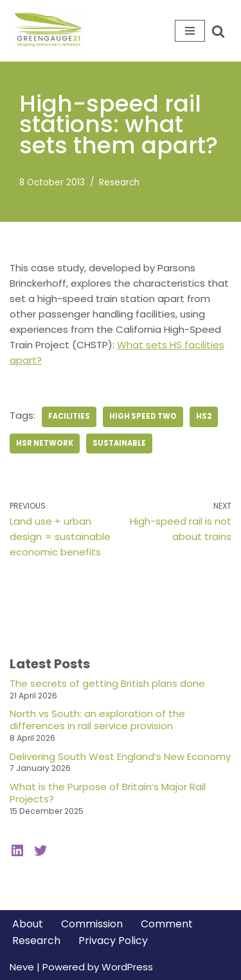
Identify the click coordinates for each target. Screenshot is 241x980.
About (28, 924)
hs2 (204, 416)
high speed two (143, 416)
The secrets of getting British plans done (107, 683)
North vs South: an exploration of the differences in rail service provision (97, 720)
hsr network (45, 443)
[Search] (218, 31)
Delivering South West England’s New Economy (120, 756)
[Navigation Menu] (190, 31)
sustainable (119, 443)
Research (119, 182)
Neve (22, 967)
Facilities (69, 416)
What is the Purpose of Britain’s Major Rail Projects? (108, 793)
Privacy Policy (113, 941)
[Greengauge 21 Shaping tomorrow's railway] (51, 31)
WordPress (127, 967)
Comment (167, 924)
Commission (92, 924)
